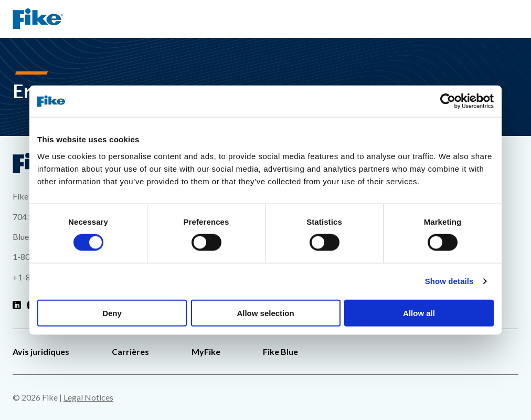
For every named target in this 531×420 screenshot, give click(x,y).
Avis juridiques (41, 351)
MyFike (206, 351)
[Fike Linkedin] (17, 306)
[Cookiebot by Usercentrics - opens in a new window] (448, 101)
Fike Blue (280, 351)
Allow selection (265, 313)
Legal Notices (88, 397)
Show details (449, 281)
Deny (112, 313)
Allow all (419, 313)
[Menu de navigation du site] (510, 19)
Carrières (130, 351)
